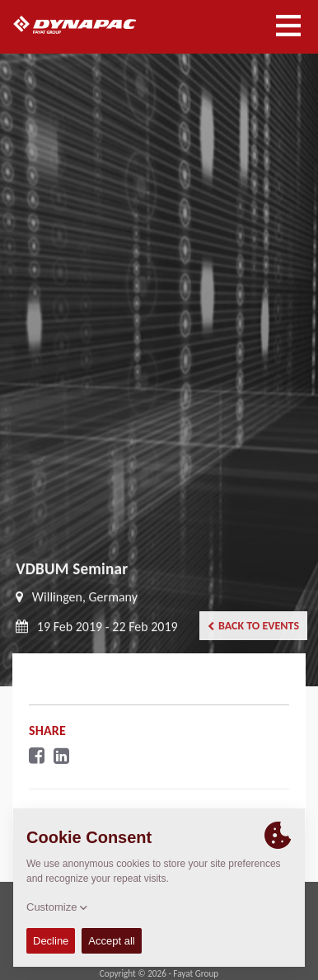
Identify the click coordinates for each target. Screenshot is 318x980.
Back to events (253, 626)
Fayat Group (196, 973)
